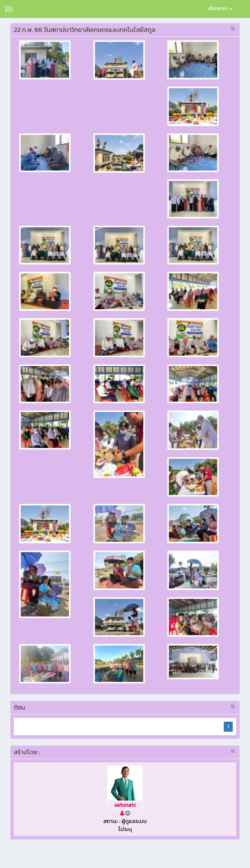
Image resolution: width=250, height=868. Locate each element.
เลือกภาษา (220, 8)
